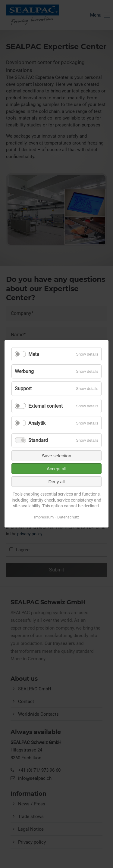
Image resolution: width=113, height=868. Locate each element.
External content (46, 406)
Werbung (24, 371)
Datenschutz (68, 517)
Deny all (56, 482)
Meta (34, 354)
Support (23, 389)
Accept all (56, 469)
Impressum (44, 517)
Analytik (37, 423)
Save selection (57, 456)
